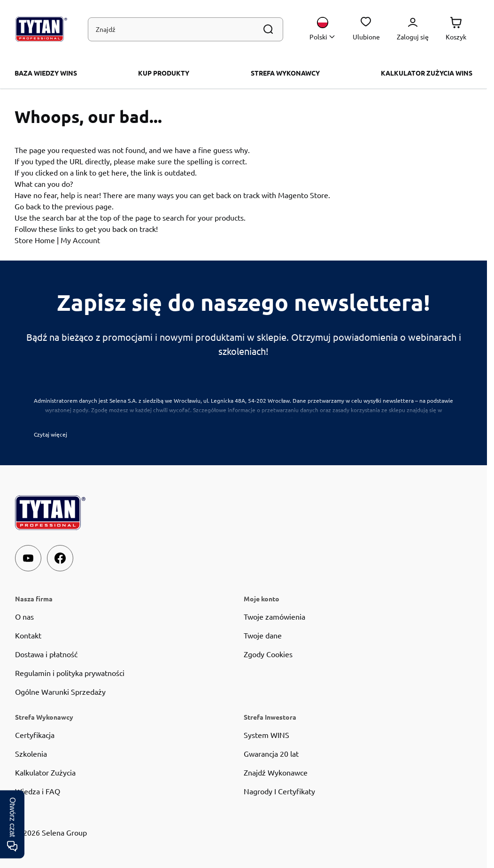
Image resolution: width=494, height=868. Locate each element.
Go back (28, 206)
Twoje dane (263, 635)
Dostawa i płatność (46, 654)
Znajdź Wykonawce (276, 772)
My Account (80, 240)
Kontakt (28, 635)
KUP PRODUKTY (164, 73)
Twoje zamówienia (274, 616)
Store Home (35, 240)
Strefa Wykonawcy (285, 73)
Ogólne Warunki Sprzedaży (60, 691)
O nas (24, 616)
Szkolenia (31, 753)
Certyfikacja (35, 735)
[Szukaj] (268, 29)
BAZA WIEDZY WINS (46, 73)
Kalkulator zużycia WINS (427, 73)
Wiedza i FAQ (38, 791)
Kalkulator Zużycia (45, 772)
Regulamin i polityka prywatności (70, 673)
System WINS (266, 735)
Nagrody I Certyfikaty (279, 791)
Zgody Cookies (268, 654)
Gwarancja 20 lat (271, 753)
